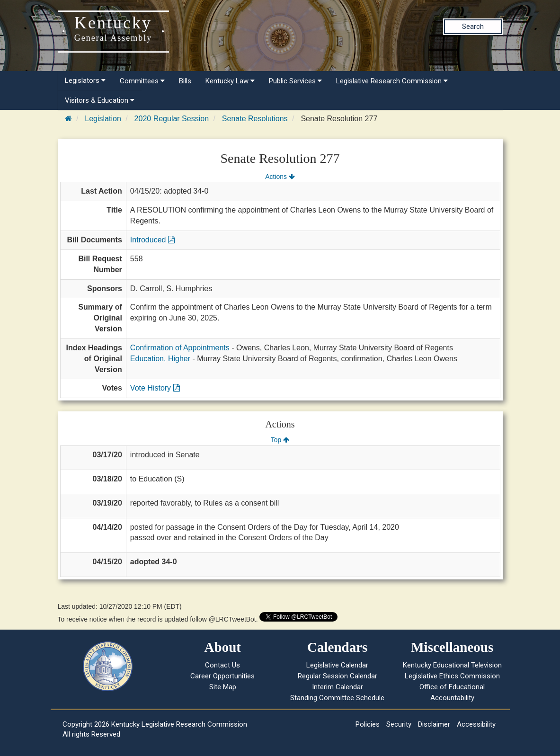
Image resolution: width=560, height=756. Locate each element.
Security (399, 724)
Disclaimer (434, 724)
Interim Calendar (338, 687)
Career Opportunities (222, 676)
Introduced (152, 240)
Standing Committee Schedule (337, 698)
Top (280, 440)
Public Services (295, 81)
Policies (368, 724)
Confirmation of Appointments (180, 348)
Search (473, 27)
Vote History (155, 388)
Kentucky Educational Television (452, 665)
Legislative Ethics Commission (452, 676)
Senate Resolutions (255, 119)
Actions (280, 177)
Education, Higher (160, 359)
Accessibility (476, 724)
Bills (185, 81)
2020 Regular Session (172, 119)
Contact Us (222, 665)
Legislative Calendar (337, 665)
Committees (142, 81)
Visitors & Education (100, 100)
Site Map (223, 687)
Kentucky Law (230, 81)
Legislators (85, 80)
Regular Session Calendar (338, 676)
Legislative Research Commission (392, 81)
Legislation (103, 119)
